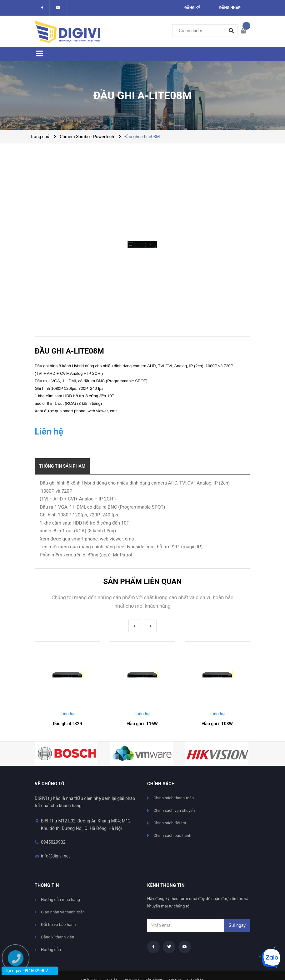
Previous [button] (135, 626)
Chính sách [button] (161, 784)
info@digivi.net (55, 856)
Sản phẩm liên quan (142, 581)
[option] (67, 686)
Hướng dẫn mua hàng (60, 900)
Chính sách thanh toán (174, 798)
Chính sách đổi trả (170, 823)
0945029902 (53, 842)
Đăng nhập (230, 8)
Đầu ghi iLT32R (67, 724)
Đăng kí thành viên (57, 937)
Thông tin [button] (47, 885)
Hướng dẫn (51, 950)
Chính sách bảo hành (172, 835)
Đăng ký (192, 8)
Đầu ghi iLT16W (142, 724)
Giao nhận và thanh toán (63, 912)
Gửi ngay (237, 925)
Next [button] (150, 626)
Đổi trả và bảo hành (58, 925)
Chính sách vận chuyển (174, 810)
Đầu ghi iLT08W (217, 724)
